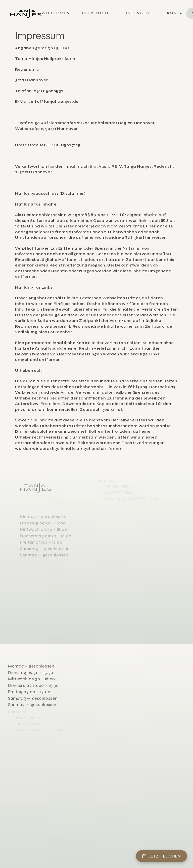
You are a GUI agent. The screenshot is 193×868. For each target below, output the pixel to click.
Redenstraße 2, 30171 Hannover (131, 498)
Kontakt (178, 13)
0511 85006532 (118, 486)
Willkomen (56, 13)
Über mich (95, 13)
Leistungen (135, 13)
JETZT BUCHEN (161, 856)
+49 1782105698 (118, 492)
